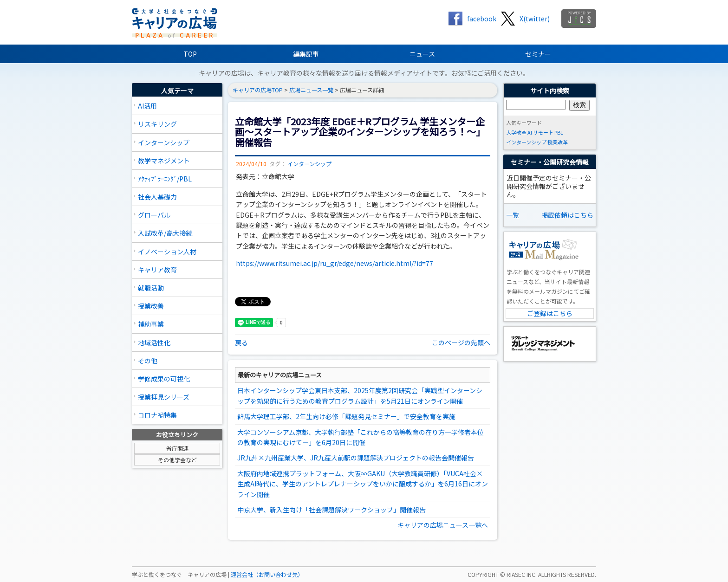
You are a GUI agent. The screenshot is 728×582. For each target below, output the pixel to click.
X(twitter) (535, 19)
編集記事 (306, 54)
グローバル (154, 215)
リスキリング (157, 124)
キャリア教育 (157, 270)
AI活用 (147, 106)
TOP (190, 54)
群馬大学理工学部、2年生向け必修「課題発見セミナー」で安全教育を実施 (346, 416)
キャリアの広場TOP (258, 90)
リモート (543, 132)
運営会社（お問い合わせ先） (267, 575)
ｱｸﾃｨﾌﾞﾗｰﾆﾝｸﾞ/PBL (165, 179)
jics (579, 19)
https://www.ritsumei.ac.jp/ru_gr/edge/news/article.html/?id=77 (335, 263)
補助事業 (151, 324)
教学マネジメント (164, 161)
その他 (148, 361)
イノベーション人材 (167, 252)
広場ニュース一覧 (311, 90)
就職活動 (151, 288)
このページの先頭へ (461, 343)
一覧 (513, 215)
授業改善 (151, 306)
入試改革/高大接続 (165, 233)
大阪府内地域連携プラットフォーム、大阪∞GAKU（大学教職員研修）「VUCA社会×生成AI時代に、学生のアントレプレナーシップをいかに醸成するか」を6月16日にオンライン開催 (363, 484)
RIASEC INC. (522, 575)
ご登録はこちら (550, 313)
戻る (241, 343)
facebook (482, 19)
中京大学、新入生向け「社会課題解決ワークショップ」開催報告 (331, 510)
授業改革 (558, 142)
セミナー (538, 54)
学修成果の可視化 (164, 379)
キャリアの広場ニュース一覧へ (443, 525)
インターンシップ (164, 142)
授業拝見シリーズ (164, 397)
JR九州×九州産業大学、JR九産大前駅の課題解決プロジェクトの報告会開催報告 (356, 458)
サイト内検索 (550, 91)
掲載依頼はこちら (567, 215)
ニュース (422, 54)
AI (530, 132)
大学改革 (516, 132)
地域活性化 (154, 343)
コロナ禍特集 (157, 415)
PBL (559, 132)
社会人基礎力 (157, 197)
